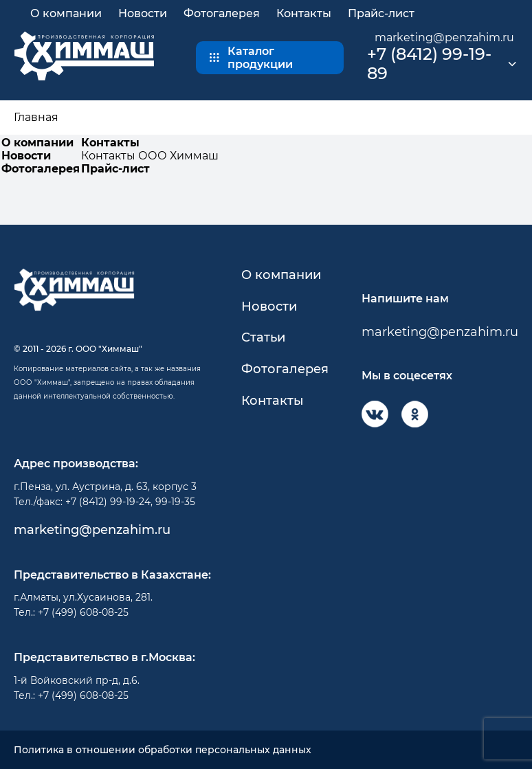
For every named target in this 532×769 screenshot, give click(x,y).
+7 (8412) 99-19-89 (429, 64)
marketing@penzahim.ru (444, 37)
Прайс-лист (381, 13)
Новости (143, 13)
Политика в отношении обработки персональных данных (163, 750)
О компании (66, 13)
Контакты (304, 13)
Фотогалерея (222, 13)
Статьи (263, 338)
